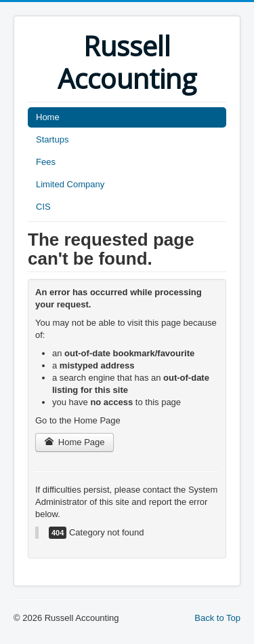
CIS (43, 207)
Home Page (75, 442)
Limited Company (70, 184)
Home (48, 117)
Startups (52, 139)
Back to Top (217, 618)
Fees (46, 162)
